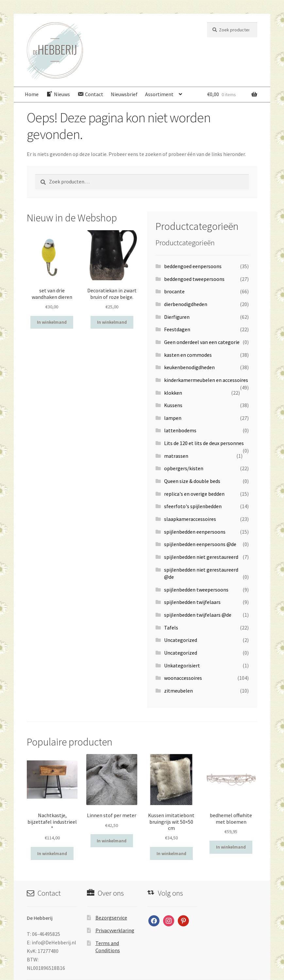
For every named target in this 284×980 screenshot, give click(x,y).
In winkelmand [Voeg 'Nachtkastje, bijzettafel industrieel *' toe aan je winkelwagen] (52, 853)
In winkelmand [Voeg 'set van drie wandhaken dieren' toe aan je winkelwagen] (52, 322)
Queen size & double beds (192, 481)
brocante (174, 291)
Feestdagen (177, 329)
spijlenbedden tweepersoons (196, 590)
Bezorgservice (111, 918)
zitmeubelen (178, 691)
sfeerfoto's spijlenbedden (193, 506)
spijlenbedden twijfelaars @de (198, 615)
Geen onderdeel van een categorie (202, 342)
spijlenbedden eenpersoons (195, 532)
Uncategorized (181, 640)
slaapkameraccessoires (190, 519)
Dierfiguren (177, 317)
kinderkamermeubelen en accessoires (206, 380)
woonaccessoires (183, 678)
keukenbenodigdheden (189, 367)
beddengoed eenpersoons (193, 266)
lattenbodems (180, 430)
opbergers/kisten (184, 468)
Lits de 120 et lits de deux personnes (204, 443)
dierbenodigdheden (186, 304)
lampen (173, 418)
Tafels (171, 628)
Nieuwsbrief (124, 94)
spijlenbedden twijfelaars (192, 602)
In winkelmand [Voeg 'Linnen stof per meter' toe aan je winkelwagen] (112, 841)
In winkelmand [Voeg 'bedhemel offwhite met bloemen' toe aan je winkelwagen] (231, 847)
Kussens (173, 405)
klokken (173, 393)
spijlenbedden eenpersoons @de (200, 544)
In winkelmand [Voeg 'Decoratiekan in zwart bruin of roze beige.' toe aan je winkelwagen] (112, 322)
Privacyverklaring (115, 930)
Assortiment (159, 94)
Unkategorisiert (182, 665)
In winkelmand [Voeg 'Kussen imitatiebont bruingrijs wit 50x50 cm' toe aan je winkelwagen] (171, 853)
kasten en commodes (188, 355)
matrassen (176, 456)
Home (32, 94)
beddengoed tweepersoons (194, 279)
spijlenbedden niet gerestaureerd (201, 557)
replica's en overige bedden (194, 494)
